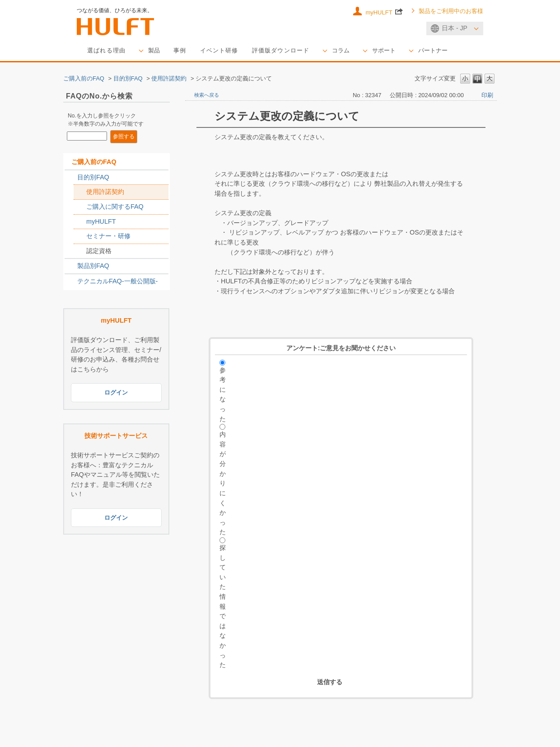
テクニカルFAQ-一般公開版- (117, 282)
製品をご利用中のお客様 (451, 11)
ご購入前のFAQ (84, 79)
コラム (354, 51)
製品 (158, 51)
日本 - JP (455, 28)
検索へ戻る (207, 95)
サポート (399, 51)
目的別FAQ (128, 79)
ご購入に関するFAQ (115, 207)
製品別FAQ (93, 267)
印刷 (487, 96)
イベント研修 (225, 51)
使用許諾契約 (169, 79)
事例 (184, 51)
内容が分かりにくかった (223, 484)
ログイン (116, 393)
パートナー (450, 51)
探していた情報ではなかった (223, 607)
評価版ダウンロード (291, 51)
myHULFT (384, 11)
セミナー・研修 (108, 236)
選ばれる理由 (108, 51)
